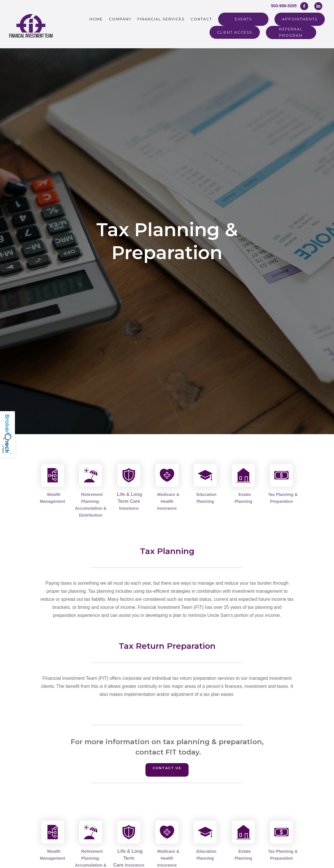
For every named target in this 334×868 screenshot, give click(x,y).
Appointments (300, 19)
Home (96, 19)
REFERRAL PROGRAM (291, 32)
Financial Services (161, 19)
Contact (201, 19)
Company (120, 19)
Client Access (235, 32)
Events (243, 19)
